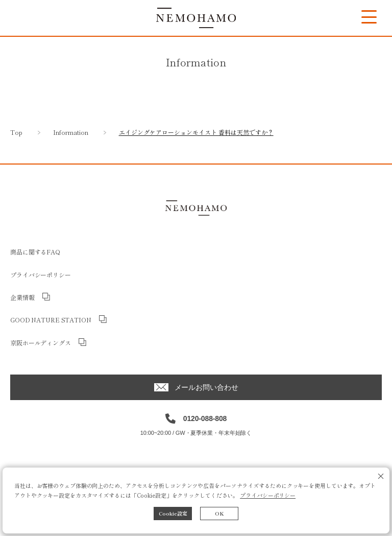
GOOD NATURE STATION (51, 320)
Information (71, 132)
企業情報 (22, 297)
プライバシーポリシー (268, 495)
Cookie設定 (173, 513)
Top (16, 132)
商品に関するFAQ (35, 252)
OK (219, 513)
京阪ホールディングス (41, 343)
